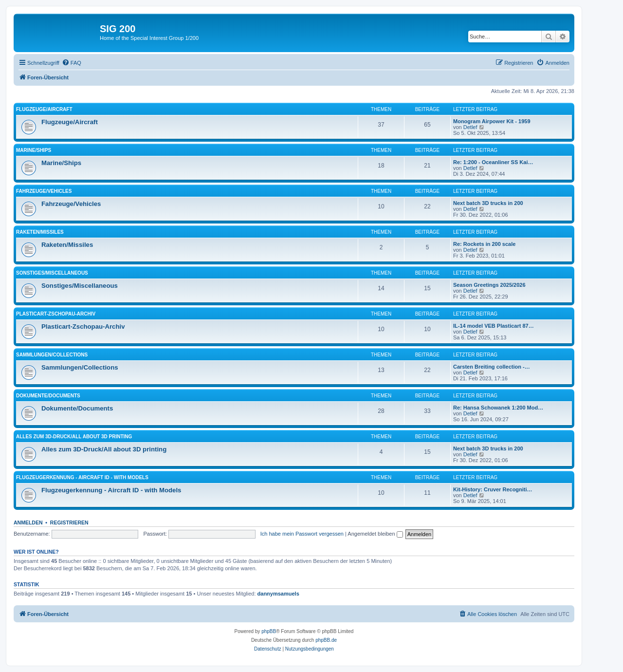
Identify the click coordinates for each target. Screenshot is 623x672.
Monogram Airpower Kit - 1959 (492, 121)
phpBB (269, 631)
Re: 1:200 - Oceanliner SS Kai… (493, 162)
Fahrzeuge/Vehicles (44, 191)
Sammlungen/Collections (52, 355)
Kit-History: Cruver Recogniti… (493, 489)
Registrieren (69, 523)
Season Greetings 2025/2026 (489, 285)
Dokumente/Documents (48, 396)
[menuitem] (72, 63)
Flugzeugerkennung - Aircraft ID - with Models (82, 477)
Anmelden (28, 523)
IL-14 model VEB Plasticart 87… (494, 326)
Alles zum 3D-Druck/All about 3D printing (74, 437)
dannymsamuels (278, 594)
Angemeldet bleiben (375, 534)
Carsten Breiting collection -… (492, 367)
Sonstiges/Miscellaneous (52, 273)
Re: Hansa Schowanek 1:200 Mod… (498, 408)
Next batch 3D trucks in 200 (488, 203)
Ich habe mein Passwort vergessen (302, 534)
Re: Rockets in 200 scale (484, 244)
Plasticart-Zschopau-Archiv (56, 314)
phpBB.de (326, 640)
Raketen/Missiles (40, 232)
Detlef (470, 127)
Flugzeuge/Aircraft (44, 109)
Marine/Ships (34, 150)
